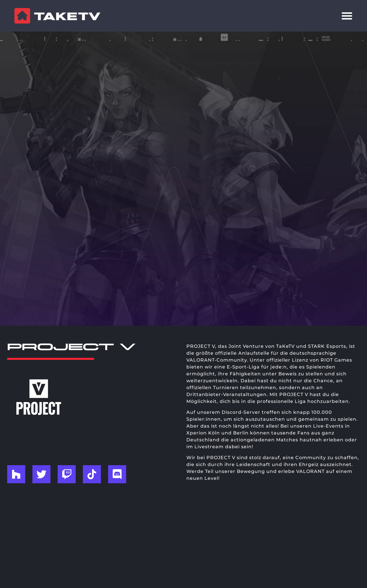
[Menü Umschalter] (347, 16)
